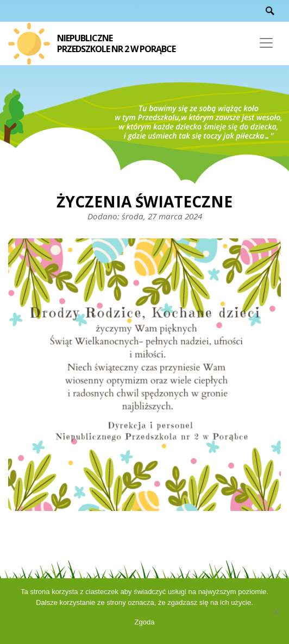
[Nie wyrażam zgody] (275, 611)
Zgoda (145, 622)
